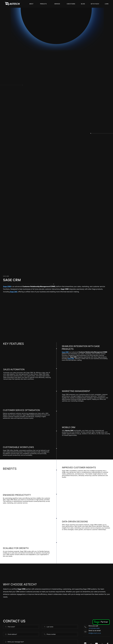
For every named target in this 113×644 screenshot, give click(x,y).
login (107, 4)
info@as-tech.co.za (95, 633)
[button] (43, 4)
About (31, 4)
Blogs (83, 4)
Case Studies (71, 4)
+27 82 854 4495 (94, 628)
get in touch (95, 4)
